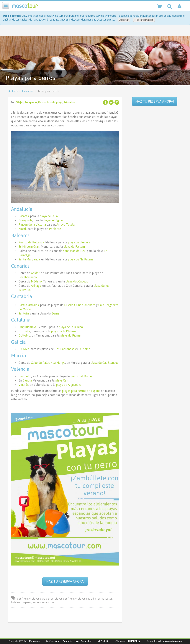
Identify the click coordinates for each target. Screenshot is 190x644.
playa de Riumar (71, 335)
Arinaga (36, 286)
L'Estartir (24, 331)
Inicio (15, 91)
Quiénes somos (54, 641)
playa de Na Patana (81, 259)
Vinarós (23, 385)
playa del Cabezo (77, 281)
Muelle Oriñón (74, 305)
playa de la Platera (63, 331)
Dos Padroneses (65, 349)
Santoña (24, 313)
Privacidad (86, 641)
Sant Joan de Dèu (74, 251)
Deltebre (24, 335)
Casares (24, 216)
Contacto (67, 641)
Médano (36, 281)
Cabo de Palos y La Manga (48, 363)
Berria (55, 313)
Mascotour (34, 641)
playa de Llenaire (79, 242)
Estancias (28, 91)
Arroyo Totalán (66, 225)
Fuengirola (26, 220)
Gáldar (35, 273)
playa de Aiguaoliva (69, 385)
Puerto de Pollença (31, 242)
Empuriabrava (28, 327)
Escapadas (31, 102)
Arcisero (90, 305)
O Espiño (84, 349)
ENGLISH (105, 641)
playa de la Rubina (71, 327)
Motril (23, 229)
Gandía (27, 380)
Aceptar (124, 20)
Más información (144, 20)
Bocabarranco (28, 277)
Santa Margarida (29, 259)
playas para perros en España (81, 391)
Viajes (20, 102)
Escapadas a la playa (50, 102)
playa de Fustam (74, 247)
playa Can (62, 380)
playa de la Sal (49, 216)
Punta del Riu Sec (82, 376)
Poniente (55, 229)
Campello (25, 376)
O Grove (24, 349)
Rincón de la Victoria (32, 225)
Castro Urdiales (29, 305)
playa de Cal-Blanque (105, 363)
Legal (76, 641)
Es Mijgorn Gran (29, 247)
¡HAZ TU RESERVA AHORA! (65, 581)
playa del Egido (53, 220)
